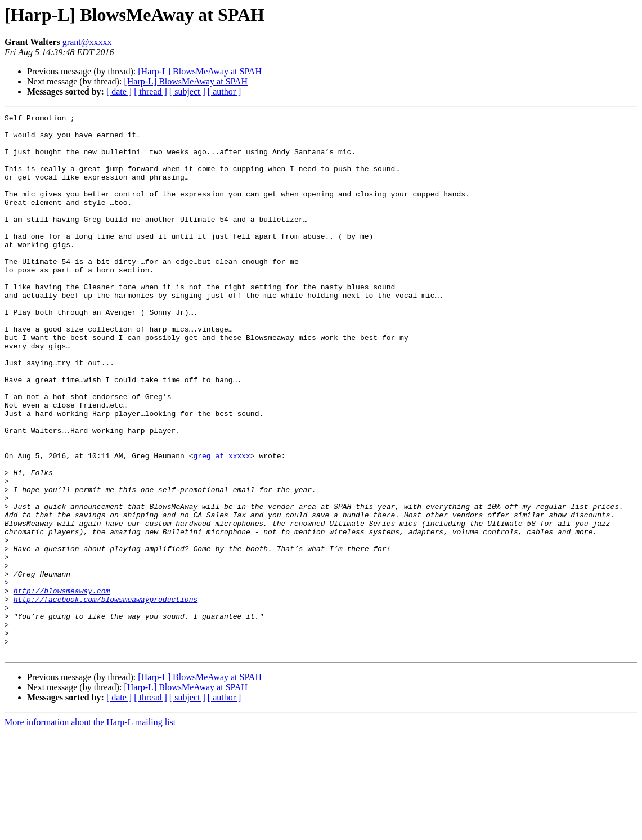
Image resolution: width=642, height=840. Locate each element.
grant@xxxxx (87, 42)
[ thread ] (151, 91)
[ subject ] (187, 91)
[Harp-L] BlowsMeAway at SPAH (200, 71)
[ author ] (225, 91)
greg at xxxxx (221, 525)
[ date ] (119, 91)
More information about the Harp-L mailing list (90, 830)
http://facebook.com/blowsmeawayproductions (106, 697)
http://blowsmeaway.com (62, 687)
